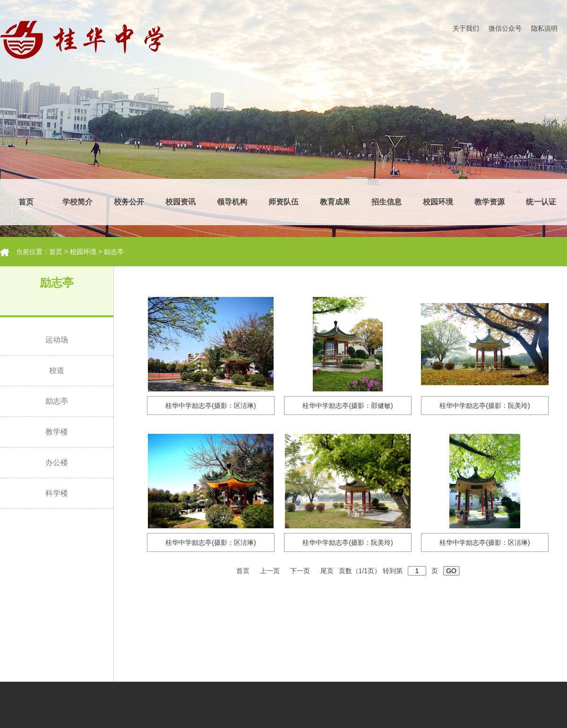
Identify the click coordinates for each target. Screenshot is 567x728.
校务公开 (129, 202)
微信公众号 (505, 28)
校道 (57, 370)
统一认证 (541, 202)
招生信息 (387, 202)
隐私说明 (544, 28)
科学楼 (57, 493)
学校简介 (77, 202)
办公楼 (57, 462)
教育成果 (335, 202)
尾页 (328, 571)
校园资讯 (180, 202)
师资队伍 (283, 202)
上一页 (271, 571)
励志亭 (114, 252)
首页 (26, 202)
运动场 (57, 340)
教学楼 (57, 432)
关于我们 (466, 28)
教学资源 (490, 202)
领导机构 (232, 202)
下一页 (301, 571)
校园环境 (438, 202)
